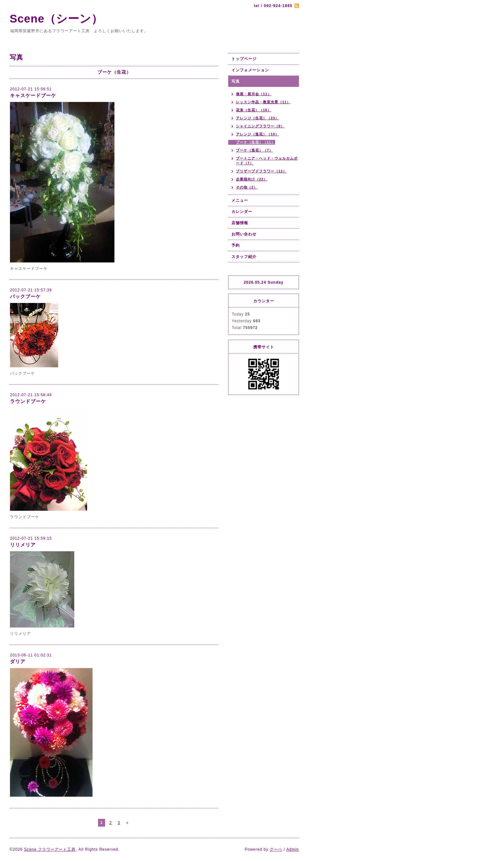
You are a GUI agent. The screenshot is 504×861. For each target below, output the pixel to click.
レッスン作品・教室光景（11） (263, 102)
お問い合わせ (244, 234)
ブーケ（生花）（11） (256, 142)
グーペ (276, 849)
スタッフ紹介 (244, 257)
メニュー (240, 200)
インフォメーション (250, 70)
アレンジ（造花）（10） (257, 134)
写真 (236, 81)
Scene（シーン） (62, 18)
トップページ (244, 59)
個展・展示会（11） (254, 94)
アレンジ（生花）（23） (257, 118)
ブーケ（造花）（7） (254, 150)
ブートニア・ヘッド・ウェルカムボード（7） (267, 161)
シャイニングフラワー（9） (260, 126)
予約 (236, 245)
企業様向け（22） (252, 179)
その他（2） (247, 187)
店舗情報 (240, 223)
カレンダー (242, 212)
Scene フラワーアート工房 (50, 849)
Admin (293, 849)
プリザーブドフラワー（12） (261, 171)
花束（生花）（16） (254, 110)
